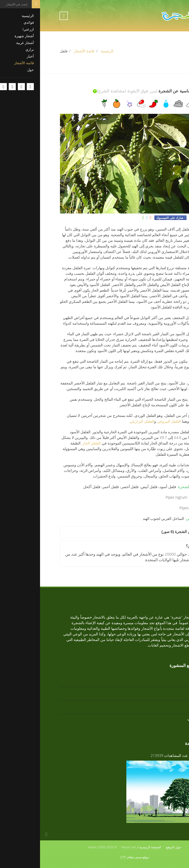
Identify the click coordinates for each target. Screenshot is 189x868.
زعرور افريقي (158, 718)
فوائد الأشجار (159, 755)
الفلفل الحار (52, 443)
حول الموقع (134, 847)
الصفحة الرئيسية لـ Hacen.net (101, 847)
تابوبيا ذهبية (161, 677)
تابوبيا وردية (160, 705)
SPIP (83, 857)
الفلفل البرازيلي (102, 421)
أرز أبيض (163, 691)
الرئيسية (67, 51)
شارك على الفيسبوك (130, 218)
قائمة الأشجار (44, 51)
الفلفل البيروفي (129, 421)
